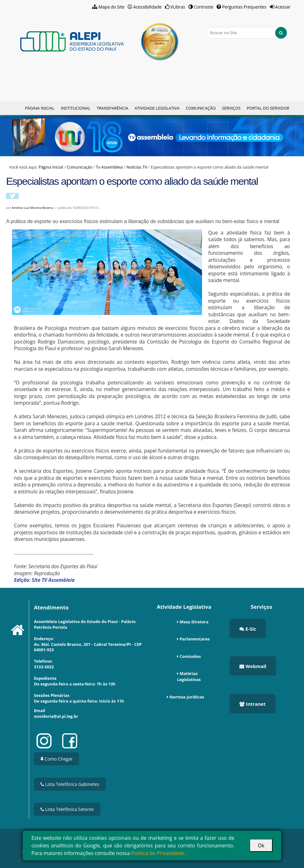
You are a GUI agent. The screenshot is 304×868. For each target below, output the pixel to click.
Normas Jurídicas (187, 697)
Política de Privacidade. (158, 853)
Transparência (112, 108)
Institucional (76, 108)
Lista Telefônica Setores (67, 809)
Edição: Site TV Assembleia (44, 580)
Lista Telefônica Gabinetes (70, 784)
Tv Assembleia (109, 167)
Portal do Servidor (268, 108)
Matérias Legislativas (189, 676)
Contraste (204, 7)
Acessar (283, 7)
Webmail (253, 666)
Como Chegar (57, 759)
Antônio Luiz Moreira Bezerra (32, 208)
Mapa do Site (112, 7)
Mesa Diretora (194, 622)
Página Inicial (40, 108)
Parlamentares (195, 639)
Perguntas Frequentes (244, 7)
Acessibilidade (148, 7)
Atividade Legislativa (157, 108)
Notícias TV (137, 167)
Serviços (231, 108)
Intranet (252, 704)
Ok (261, 845)
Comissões (190, 656)
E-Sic (248, 629)
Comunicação (201, 108)
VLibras (178, 7)
